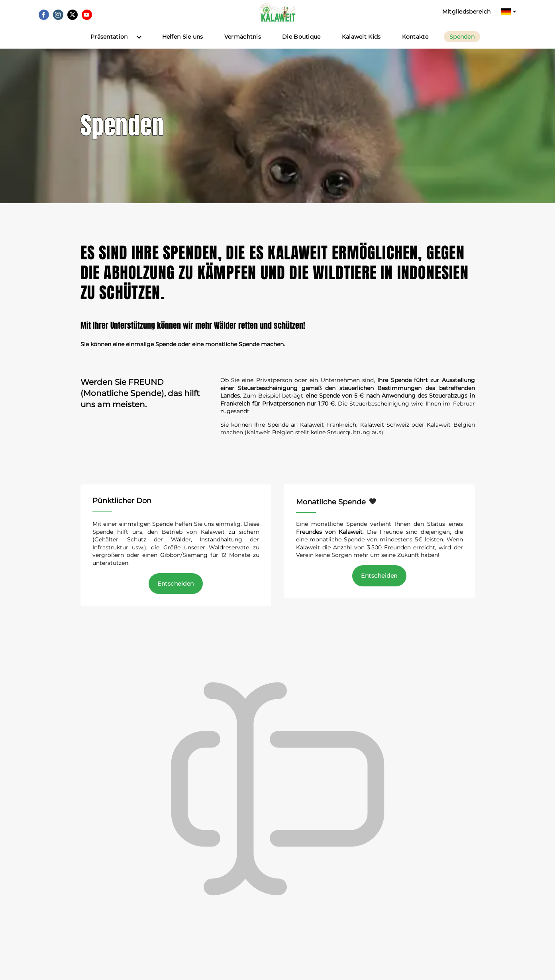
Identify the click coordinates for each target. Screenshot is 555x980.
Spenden (462, 47)
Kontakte (415, 47)
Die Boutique (301, 47)
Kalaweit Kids (361, 47)
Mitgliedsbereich (467, 12)
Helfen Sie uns (183, 47)
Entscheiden (176, 594)
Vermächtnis (243, 47)
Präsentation (109, 47)
